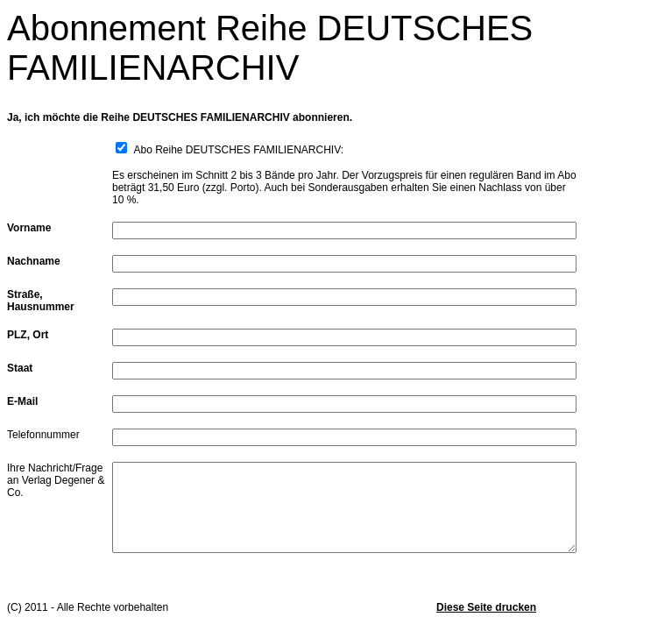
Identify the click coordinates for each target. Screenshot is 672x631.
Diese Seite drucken (486, 607)
